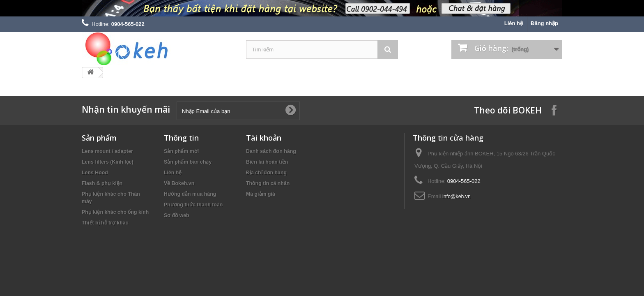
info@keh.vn (457, 197)
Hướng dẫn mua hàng (190, 194)
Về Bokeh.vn (179, 183)
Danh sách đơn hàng (271, 151)
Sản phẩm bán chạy (188, 162)
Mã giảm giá (261, 194)
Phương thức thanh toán (193, 205)
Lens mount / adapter (107, 151)
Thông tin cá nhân (268, 183)
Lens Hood (95, 173)
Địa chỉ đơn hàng (266, 173)
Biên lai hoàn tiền (267, 162)
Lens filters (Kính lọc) (108, 162)
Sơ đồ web (177, 215)
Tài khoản (264, 138)
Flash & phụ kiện (102, 183)
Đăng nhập (544, 23)
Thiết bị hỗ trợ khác (105, 223)
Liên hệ (514, 23)
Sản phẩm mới (181, 151)
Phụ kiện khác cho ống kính (115, 212)
